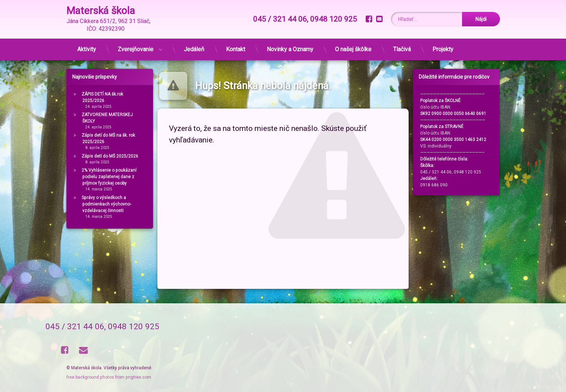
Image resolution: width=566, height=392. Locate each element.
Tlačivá (402, 49)
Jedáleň (194, 49)
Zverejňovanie (136, 49)
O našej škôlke (353, 49)
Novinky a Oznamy (290, 49)
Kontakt (236, 49)
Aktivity (87, 49)
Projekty (443, 49)
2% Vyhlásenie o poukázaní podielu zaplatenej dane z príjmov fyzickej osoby (109, 177)
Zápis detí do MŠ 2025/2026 (110, 156)
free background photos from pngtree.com (109, 377)
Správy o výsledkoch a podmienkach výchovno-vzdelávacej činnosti (106, 204)
